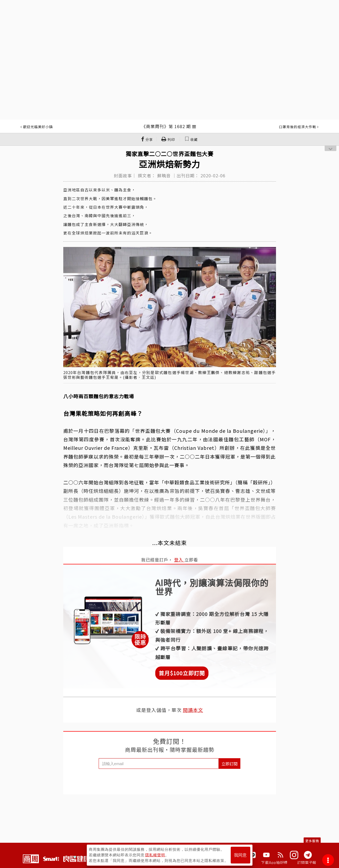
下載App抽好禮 (274, 862)
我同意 (240, 855)
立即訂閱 (229, 764)
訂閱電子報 (307, 862)
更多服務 (312, 841)
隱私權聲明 (155, 855)
